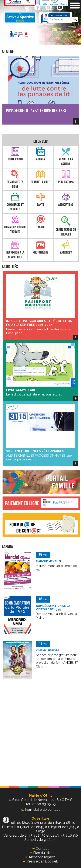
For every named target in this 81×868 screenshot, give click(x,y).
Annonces (66, 253)
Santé (40, 205)
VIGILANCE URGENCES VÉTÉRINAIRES (35, 451)
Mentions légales (42, 857)
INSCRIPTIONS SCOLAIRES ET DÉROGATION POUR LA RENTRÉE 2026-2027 (39, 323)
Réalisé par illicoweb (42, 861)
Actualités (10, 267)
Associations (66, 205)
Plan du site (42, 853)
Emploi (40, 227)
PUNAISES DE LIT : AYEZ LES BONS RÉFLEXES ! (37, 111)
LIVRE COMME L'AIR (21, 390)
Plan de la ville (40, 182)
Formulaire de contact (40, 810)
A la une (8, 52)
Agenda (40, 159)
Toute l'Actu (15, 159)
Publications (66, 182)
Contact (42, 849)
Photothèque (40, 253)
